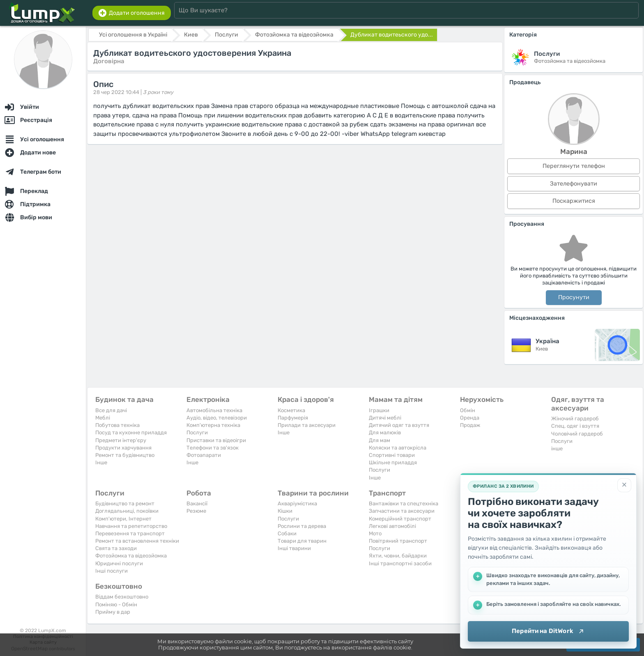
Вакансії (197, 503)
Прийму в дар (113, 612)
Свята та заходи (116, 548)
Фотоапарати (204, 455)
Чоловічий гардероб (577, 434)
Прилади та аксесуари (307, 425)
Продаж (470, 425)
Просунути (574, 297)
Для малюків (385, 432)
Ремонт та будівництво (125, 455)
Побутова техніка (117, 425)
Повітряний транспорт (398, 541)
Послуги (197, 432)
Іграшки (379, 410)
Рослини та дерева (302, 526)
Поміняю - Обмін (116, 604)
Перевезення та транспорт (130, 533)
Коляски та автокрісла (398, 448)
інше (557, 448)
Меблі (103, 418)
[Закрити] (624, 485)
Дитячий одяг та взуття (399, 425)
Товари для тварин (302, 541)
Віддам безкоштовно (122, 597)
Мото (375, 533)
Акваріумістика (297, 503)
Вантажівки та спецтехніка (404, 503)
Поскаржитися (574, 201)
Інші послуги (112, 571)
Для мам (379, 440)
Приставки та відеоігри (216, 440)
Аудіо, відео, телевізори (217, 418)
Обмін (468, 410)
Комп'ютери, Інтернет (123, 519)
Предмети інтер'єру (121, 440)
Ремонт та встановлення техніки (137, 541)
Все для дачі (111, 410)
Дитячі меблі (385, 418)
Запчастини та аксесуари (402, 511)
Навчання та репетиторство (131, 526)
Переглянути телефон (574, 166)
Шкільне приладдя (393, 462)
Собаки (287, 533)
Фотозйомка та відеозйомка (131, 556)
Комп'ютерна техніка (213, 425)
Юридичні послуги (119, 563)
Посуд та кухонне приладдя (131, 432)
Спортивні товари (392, 455)
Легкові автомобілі (392, 526)
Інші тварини (294, 548)
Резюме (196, 511)
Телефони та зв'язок (213, 448)
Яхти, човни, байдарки (398, 556)
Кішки (285, 511)
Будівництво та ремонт (125, 503)
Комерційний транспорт (400, 519)
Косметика (291, 410)
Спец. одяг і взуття (575, 426)
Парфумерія (293, 418)
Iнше (101, 462)
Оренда (470, 418)
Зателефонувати (574, 184)
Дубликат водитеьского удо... (392, 35)
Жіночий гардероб (575, 419)
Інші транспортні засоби (400, 563)
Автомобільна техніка (214, 410)
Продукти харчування (123, 448)
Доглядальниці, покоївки (127, 511)
